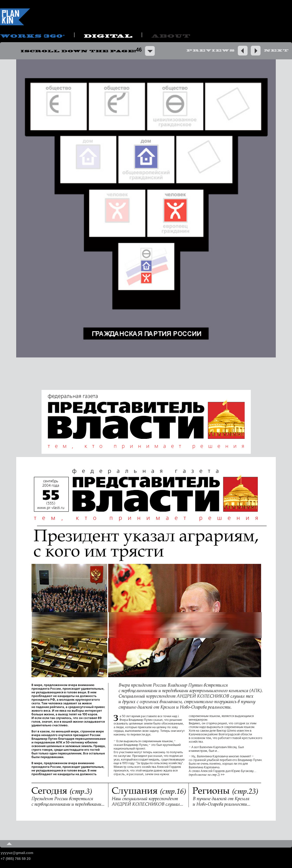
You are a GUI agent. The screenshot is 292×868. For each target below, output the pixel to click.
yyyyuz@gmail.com (17, 853)
